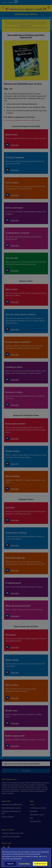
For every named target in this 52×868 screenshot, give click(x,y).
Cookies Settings (24, 864)
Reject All (10, 864)
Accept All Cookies (40, 864)
